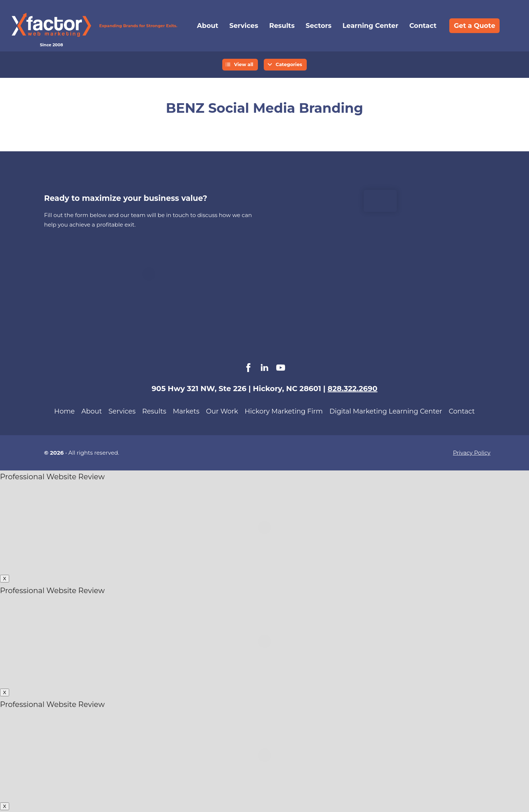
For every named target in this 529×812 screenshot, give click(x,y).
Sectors (319, 26)
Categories (289, 64)
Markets (186, 411)
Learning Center (370, 26)
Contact (423, 26)
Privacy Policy (472, 453)
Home (65, 411)
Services (244, 26)
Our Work (222, 411)
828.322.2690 (353, 389)
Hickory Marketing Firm (284, 411)
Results (282, 26)
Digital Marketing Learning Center (386, 411)
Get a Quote (474, 26)
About (208, 26)
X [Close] (5, 579)
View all (244, 64)
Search (511, 26)
